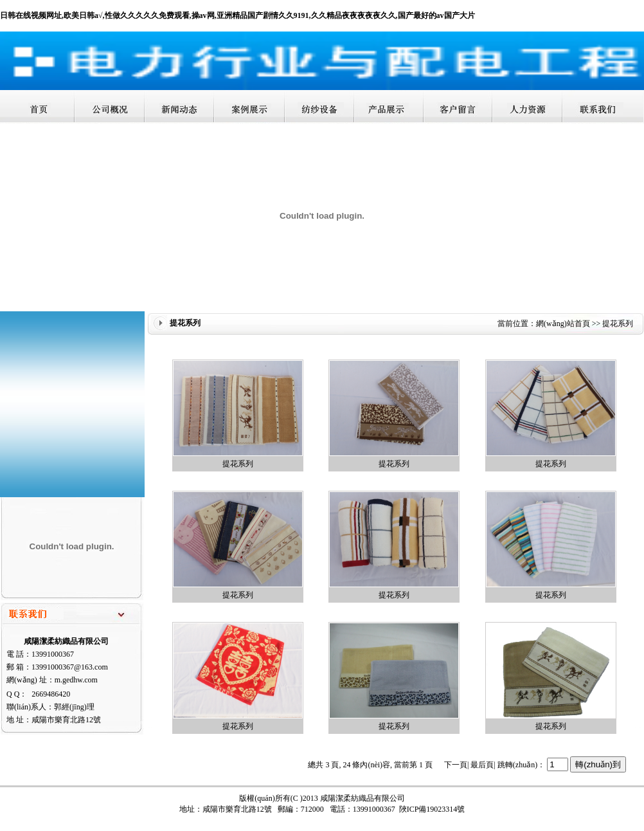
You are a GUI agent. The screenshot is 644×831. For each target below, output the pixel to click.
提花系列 (238, 464)
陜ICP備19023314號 (432, 809)
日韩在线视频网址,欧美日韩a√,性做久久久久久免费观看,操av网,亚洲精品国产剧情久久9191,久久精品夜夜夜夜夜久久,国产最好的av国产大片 (237, 15)
